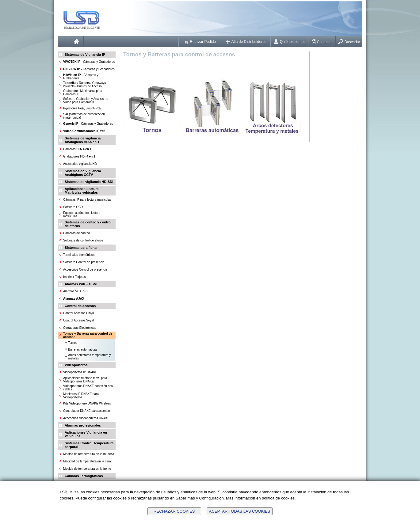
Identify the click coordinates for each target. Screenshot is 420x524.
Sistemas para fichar (81, 248)
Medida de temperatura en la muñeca (89, 454)
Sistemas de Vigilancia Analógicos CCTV (83, 173)
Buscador (349, 42)
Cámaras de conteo (76, 233)
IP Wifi (84, 131)
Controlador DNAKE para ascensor (87, 411)
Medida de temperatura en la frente (87, 469)
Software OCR (73, 207)
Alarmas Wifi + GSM (81, 284)
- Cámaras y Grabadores (89, 62)
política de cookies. (279, 498)
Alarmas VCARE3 (75, 291)
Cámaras (77, 149)
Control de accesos (80, 306)
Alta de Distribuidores (246, 42)
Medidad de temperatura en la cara (87, 461)
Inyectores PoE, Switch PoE (82, 108)
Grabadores (79, 156)
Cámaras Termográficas (84, 476)
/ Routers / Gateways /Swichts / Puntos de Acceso (84, 85)
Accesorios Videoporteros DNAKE (86, 418)
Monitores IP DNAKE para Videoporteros (81, 396)
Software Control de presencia (84, 262)
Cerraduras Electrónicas (80, 328)
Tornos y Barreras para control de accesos (179, 55)
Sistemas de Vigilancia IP (85, 55)
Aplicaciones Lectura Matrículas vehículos (82, 191)
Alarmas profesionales (83, 425)
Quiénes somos (290, 42)
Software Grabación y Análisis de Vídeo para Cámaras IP (86, 101)
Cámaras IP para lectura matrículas (87, 200)
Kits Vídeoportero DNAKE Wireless (87, 403)
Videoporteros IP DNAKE (80, 372)
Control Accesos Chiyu (79, 313)
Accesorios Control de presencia (85, 270)
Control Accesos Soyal (78, 320)
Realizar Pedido (200, 42)
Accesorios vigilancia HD (80, 164)
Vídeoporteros (76, 365)
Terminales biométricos (79, 255)
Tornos (73, 343)
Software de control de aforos (83, 240)
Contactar (322, 42)
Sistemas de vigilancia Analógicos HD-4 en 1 (83, 140)
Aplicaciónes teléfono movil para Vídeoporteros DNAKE (85, 380)
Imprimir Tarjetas (74, 277)
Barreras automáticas (83, 349)
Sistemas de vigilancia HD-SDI (89, 182)
